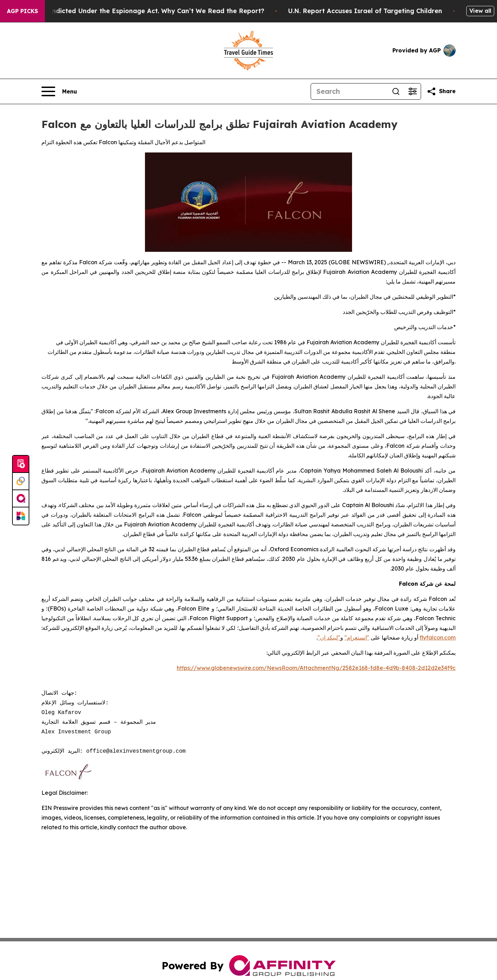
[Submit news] (21, 464)
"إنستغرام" (357, 637)
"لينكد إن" (329, 637)
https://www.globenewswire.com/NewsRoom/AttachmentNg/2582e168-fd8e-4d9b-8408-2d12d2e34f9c (316, 668)
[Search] (349, 91)
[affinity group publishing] (21, 499)
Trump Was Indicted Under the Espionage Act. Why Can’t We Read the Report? (149, 11)
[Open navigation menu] (59, 91)
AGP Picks (22, 11)
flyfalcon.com (438, 637)
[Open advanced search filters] (412, 91)
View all (480, 11)
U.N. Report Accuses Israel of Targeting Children (376, 11)
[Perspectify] (21, 482)
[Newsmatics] (21, 516)
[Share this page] (441, 91)
